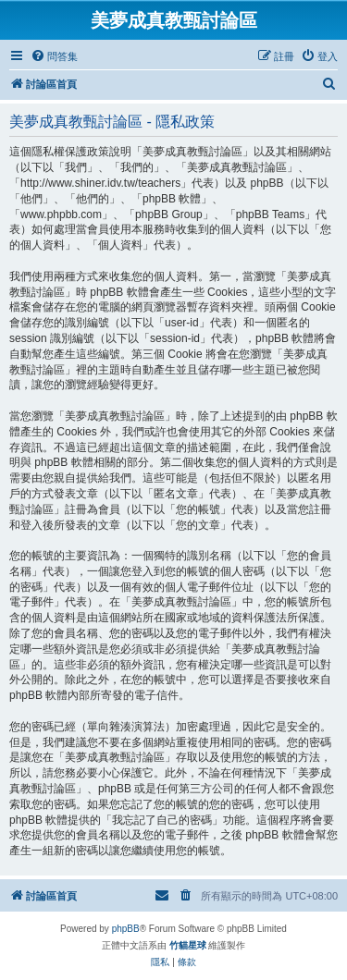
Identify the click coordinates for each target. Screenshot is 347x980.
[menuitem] (54, 56)
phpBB (126, 929)
